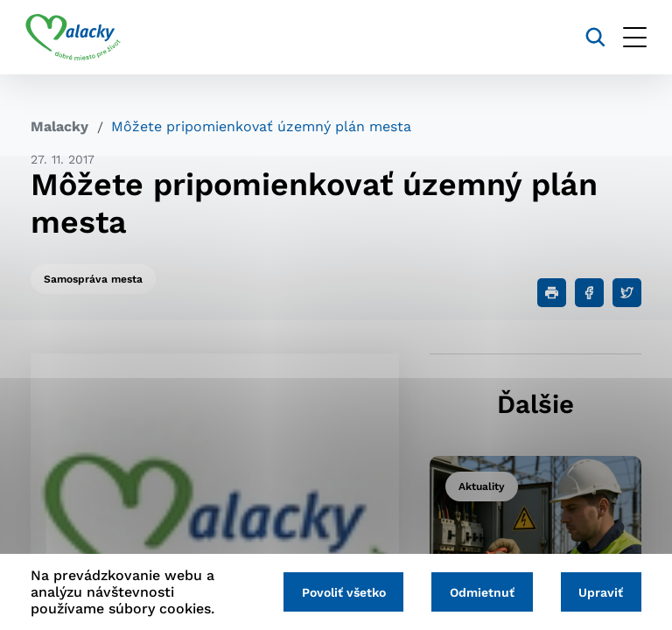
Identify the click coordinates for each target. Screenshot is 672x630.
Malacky (59, 126)
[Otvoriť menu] (630, 37)
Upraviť (600, 592)
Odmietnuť (479, 592)
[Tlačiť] (552, 293)
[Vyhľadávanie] (590, 37)
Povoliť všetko (338, 592)
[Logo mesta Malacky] (78, 38)
